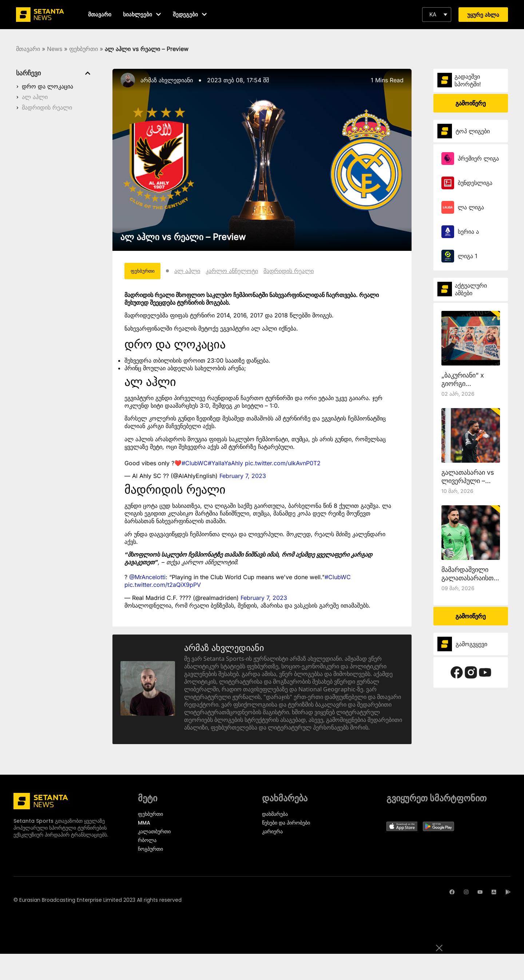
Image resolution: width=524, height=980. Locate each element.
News (55, 49)
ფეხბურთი (84, 49)
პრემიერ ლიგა (478, 158)
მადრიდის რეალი (47, 107)
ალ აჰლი (35, 97)
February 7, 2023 (243, 478)
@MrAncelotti (147, 580)
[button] (437, 15)
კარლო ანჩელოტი (244, 272)
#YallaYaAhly (225, 465)
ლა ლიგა (471, 207)
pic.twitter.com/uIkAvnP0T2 (283, 465)
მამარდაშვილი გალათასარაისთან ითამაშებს (471, 578)
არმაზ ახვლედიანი (167, 80)
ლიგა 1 (468, 256)
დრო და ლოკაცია (47, 86)
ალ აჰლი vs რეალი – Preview (183, 237)
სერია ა (468, 232)
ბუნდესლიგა (475, 183)
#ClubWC (195, 465)
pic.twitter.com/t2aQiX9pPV (163, 587)
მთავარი (28, 49)
